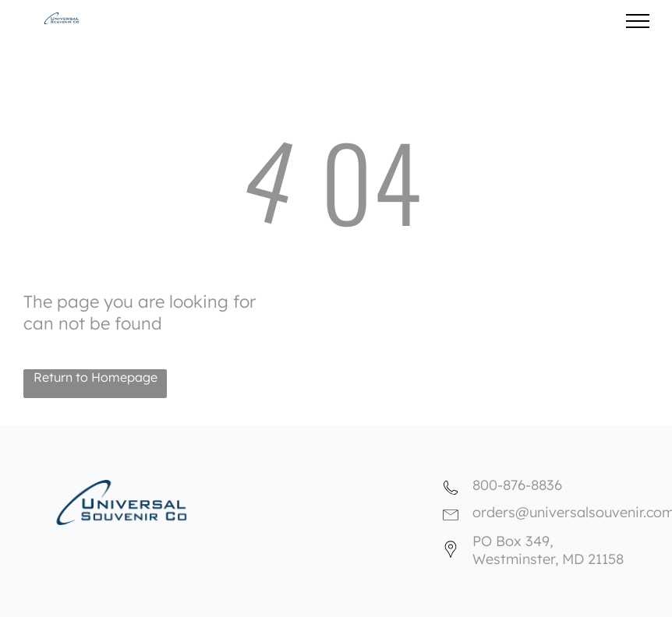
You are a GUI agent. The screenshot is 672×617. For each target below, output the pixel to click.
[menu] (638, 21)
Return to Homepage (95, 377)
